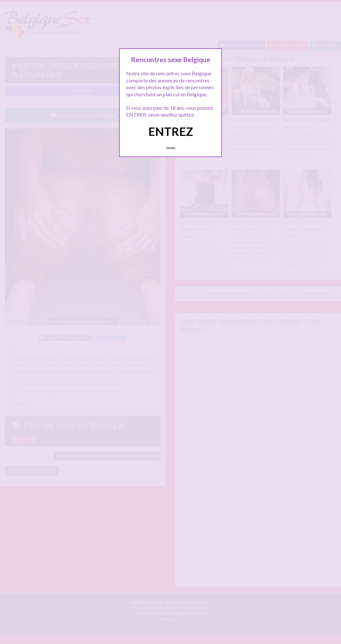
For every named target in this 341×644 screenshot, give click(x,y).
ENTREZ (171, 131)
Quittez (171, 148)
